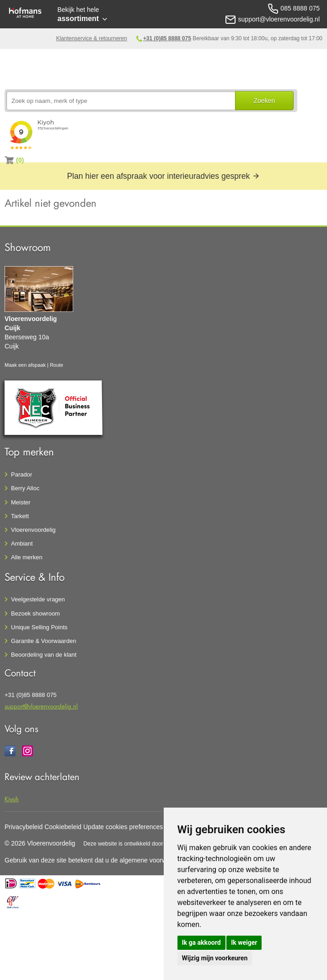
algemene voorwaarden (153, 860)
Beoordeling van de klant (44, 655)
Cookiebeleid (63, 827)
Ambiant (22, 544)
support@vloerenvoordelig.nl (41, 706)
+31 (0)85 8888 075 (167, 38)
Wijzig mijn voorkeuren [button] (215, 958)
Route (56, 365)
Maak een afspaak (25, 365)
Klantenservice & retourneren (92, 38)
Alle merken (27, 557)
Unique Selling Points (39, 627)
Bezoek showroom (35, 613)
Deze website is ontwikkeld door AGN (130, 844)
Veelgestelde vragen (38, 599)
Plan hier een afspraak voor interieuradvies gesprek (163, 176)
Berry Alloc (25, 488)
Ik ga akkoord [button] (201, 943)
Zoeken (265, 101)
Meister (21, 502)
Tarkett (20, 516)
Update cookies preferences (123, 827)
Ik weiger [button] (244, 943)
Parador (21, 474)
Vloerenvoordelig (33, 530)
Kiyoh (12, 799)
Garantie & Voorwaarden (43, 641)
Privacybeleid (24, 827)
